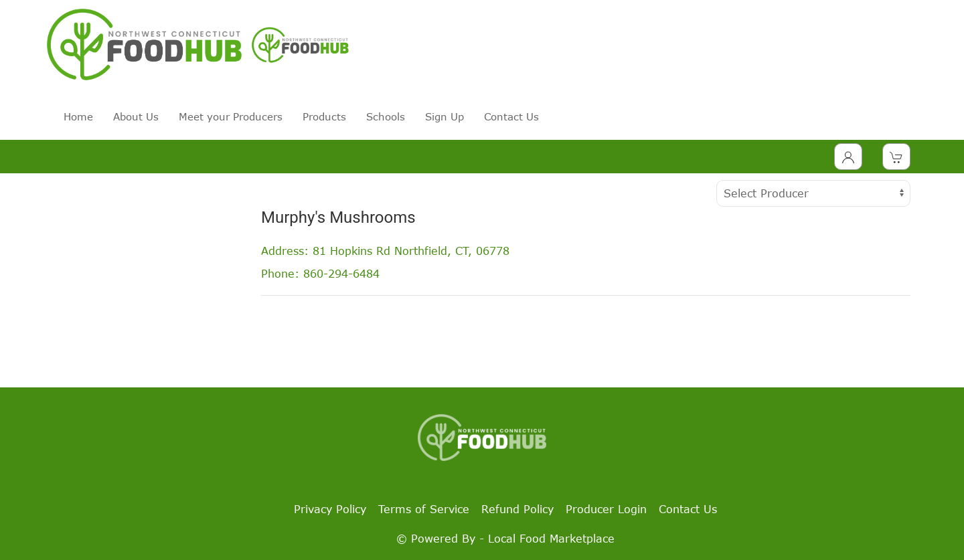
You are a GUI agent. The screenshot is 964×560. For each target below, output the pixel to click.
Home (78, 116)
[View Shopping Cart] (896, 157)
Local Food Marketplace (551, 539)
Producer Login (606, 509)
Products (324, 116)
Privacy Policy (330, 509)
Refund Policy (517, 509)
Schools (386, 116)
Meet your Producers (231, 116)
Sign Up (445, 116)
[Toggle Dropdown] (848, 157)
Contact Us (511, 116)
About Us (136, 116)
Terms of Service (424, 509)
